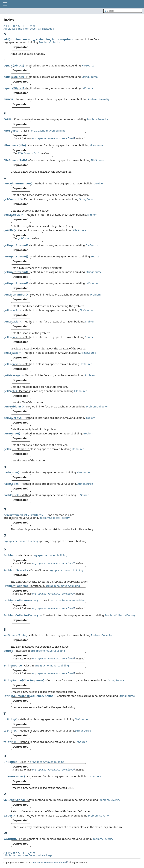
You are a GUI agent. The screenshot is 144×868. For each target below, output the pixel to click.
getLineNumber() (16, 295)
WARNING (10, 839)
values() (9, 816)
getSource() (12, 434)
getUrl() (9, 449)
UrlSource (88, 88)
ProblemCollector (50, 42)
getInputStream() (16, 245)
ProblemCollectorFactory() (22, 615)
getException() (14, 215)
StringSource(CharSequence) (24, 680)
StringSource (90, 77)
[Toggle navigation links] (5, 4)
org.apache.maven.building (48, 131)
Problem (100, 184)
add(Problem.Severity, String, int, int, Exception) (38, 39)
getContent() (13, 199)
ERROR (8, 99)
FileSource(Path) (15, 160)
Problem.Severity (99, 99)
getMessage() (13, 375)
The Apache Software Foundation (48, 863)
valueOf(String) (14, 800)
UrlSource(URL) (14, 776)
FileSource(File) (15, 145)
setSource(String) (16, 635)
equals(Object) (14, 66)
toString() (10, 719)
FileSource (88, 66)
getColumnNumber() (18, 184)
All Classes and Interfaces (20, 29)
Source (95, 257)
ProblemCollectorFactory (54, 518)
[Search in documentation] (123, 11)
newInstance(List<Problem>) (24, 515)
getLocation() (13, 310)
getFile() (10, 230)
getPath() (10, 391)
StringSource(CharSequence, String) (29, 696)
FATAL (8, 119)
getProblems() (14, 407)
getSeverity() (13, 418)
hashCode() (11, 473)
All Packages (46, 29)
